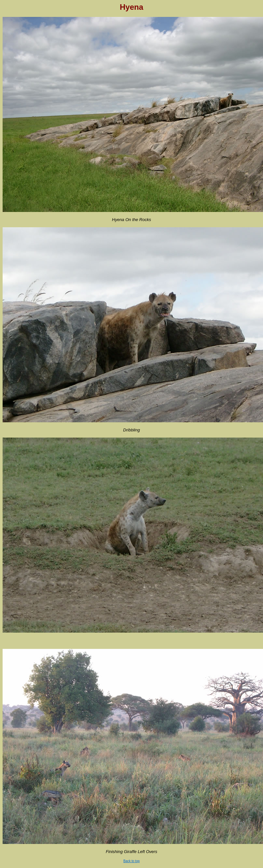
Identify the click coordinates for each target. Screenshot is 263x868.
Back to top (131, 861)
